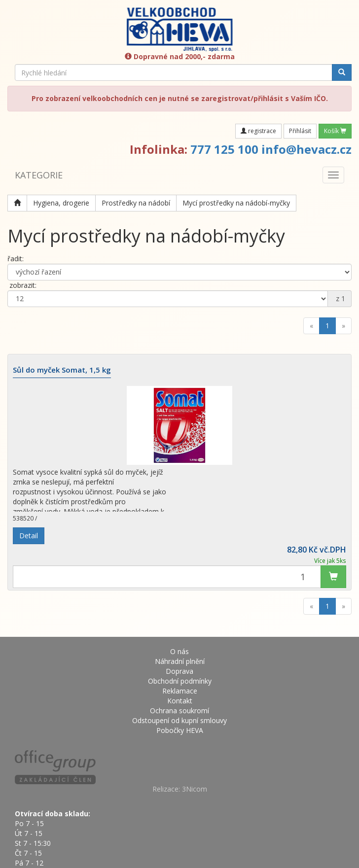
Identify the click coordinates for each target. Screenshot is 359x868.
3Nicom (195, 789)
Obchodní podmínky (180, 681)
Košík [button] (335, 131)
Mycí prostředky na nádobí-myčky (236, 203)
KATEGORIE (39, 175)
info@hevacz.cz (306, 149)
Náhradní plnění (180, 661)
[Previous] (311, 326)
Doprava (179, 671)
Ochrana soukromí (179, 711)
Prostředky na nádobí (136, 203)
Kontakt (180, 701)
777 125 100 (224, 149)
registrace (258, 131)
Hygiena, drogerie (61, 203)
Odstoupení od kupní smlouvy (179, 720)
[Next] (343, 326)
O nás (179, 651)
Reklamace (180, 691)
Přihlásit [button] (300, 131)
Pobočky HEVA (180, 730)
